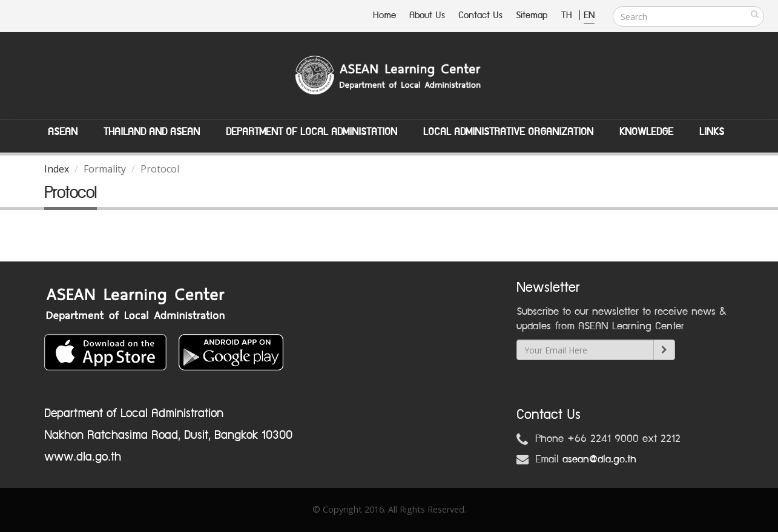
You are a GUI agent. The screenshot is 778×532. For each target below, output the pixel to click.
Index (57, 169)
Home (384, 15)
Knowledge (646, 132)
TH (568, 15)
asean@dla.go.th (599, 459)
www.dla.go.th (83, 457)
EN (589, 15)
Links (712, 132)
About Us (427, 15)
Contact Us (480, 15)
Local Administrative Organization (508, 132)
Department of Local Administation (312, 132)
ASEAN (63, 132)
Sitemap (532, 15)
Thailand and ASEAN (152, 132)
